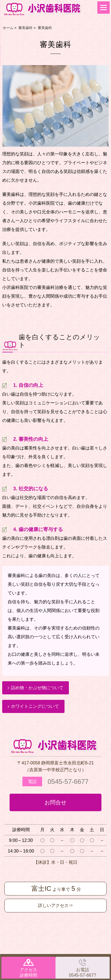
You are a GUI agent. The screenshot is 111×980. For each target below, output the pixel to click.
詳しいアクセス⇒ (55, 905)
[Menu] (103, 8)
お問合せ (55, 802)
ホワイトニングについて (35, 706)
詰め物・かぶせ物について (37, 688)
